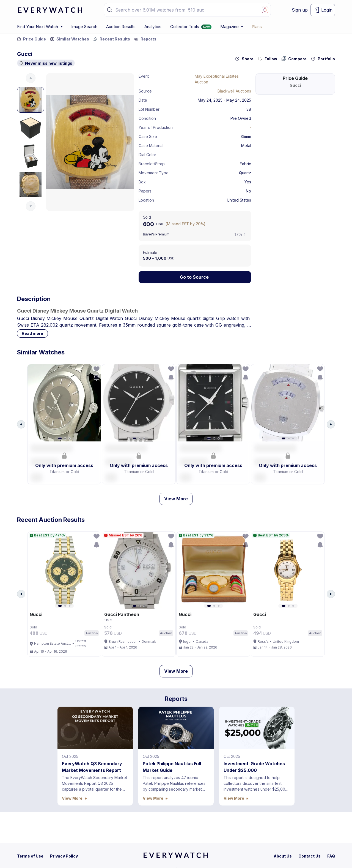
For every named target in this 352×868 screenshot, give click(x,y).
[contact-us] (310, 856)
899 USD (324, 118)
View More (176, 503)
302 (302, 126)
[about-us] (283, 856)
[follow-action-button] (268, 59)
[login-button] (323, 10)
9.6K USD (323, 102)
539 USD (324, 94)
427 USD (324, 110)
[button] (110, 10)
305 (306, 102)
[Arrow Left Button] (21, 426)
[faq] (331, 856)
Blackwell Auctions (234, 91)
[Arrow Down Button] (31, 206)
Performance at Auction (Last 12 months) (290, 139)
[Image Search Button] (265, 10)
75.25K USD (321, 126)
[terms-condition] (30, 856)
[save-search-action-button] (95, 379)
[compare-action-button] (294, 59)
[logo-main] (50, 10)
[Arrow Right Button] (331, 426)
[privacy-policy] (64, 856)
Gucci (25, 54)
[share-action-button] (244, 59)
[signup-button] (300, 10)
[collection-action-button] (323, 59)
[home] (176, 857)
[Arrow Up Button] (31, 78)
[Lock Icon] (195, 277)
